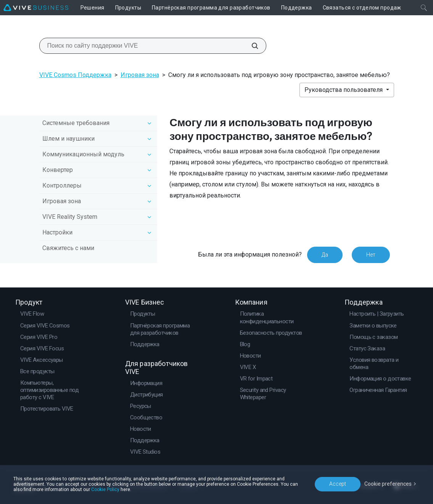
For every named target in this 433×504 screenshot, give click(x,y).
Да (325, 255)
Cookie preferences (388, 484)
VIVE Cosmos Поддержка (75, 75)
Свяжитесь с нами (68, 248)
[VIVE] (36, 8)
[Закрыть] (424, 8)
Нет (371, 255)
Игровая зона (140, 75)
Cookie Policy (105, 490)
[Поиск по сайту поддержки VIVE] (251, 46)
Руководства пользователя (344, 90)
